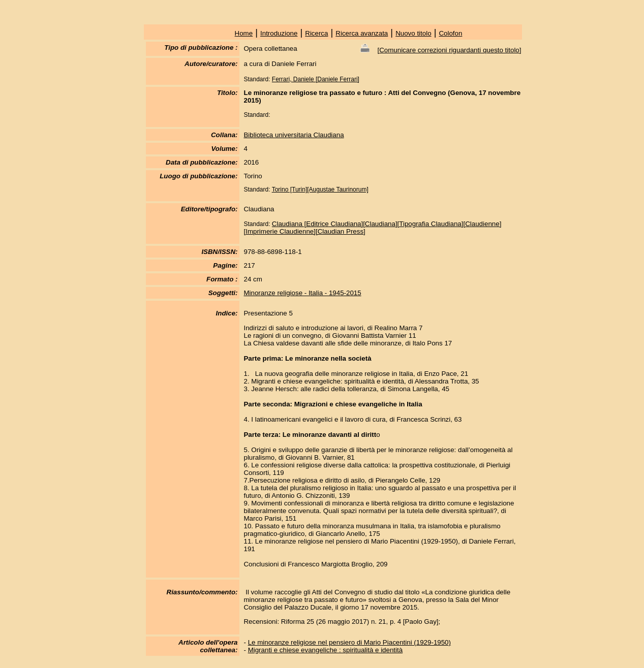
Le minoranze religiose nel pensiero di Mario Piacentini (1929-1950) (349, 642)
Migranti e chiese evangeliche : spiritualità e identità (326, 650)
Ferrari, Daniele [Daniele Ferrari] (316, 79)
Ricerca (316, 33)
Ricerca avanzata (362, 33)
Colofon (450, 33)
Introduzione (279, 33)
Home (244, 33)
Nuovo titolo (413, 33)
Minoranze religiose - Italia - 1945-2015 (302, 293)
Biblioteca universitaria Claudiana (294, 135)
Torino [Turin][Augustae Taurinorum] (320, 189)
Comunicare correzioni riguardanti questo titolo (449, 50)
